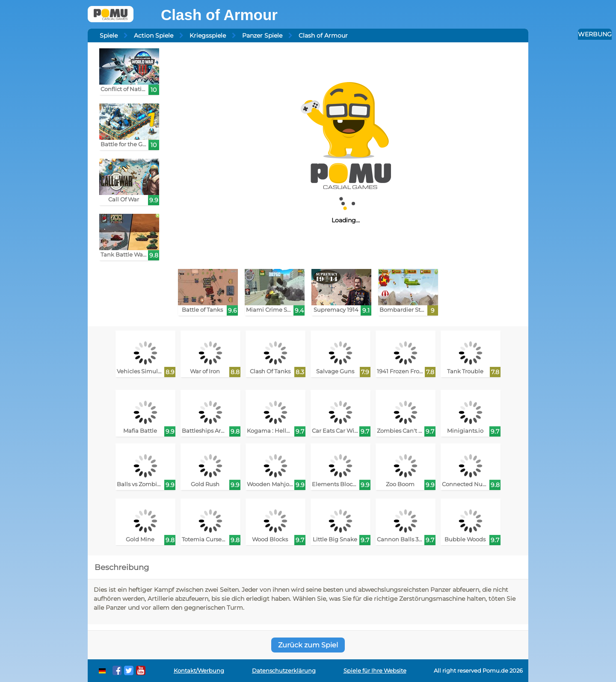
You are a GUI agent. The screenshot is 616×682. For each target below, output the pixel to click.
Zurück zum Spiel (308, 645)
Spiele (109, 35)
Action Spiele (154, 35)
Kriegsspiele (208, 35)
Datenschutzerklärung (284, 671)
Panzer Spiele (262, 35)
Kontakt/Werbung (199, 671)
